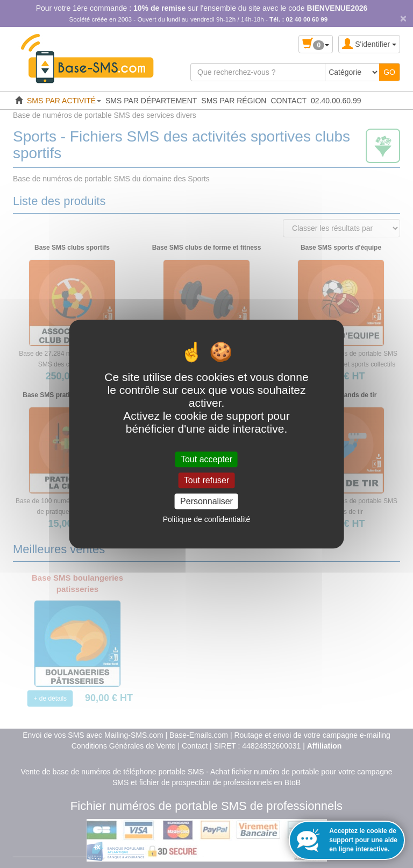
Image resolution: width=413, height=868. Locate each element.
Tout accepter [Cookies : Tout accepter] (206, 459)
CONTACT (289, 101)
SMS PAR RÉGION (234, 101)
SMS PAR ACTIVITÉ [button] (64, 101)
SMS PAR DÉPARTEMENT (151, 101)
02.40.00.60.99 (336, 101)
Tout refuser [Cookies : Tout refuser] (206, 480)
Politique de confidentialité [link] (207, 519)
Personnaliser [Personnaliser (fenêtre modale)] (206, 501)
